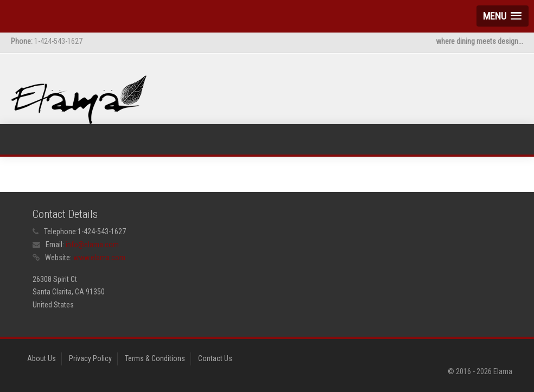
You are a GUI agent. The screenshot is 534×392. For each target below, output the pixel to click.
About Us (42, 358)
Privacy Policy (90, 358)
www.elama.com (99, 258)
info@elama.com (92, 245)
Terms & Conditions (155, 358)
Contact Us (215, 358)
